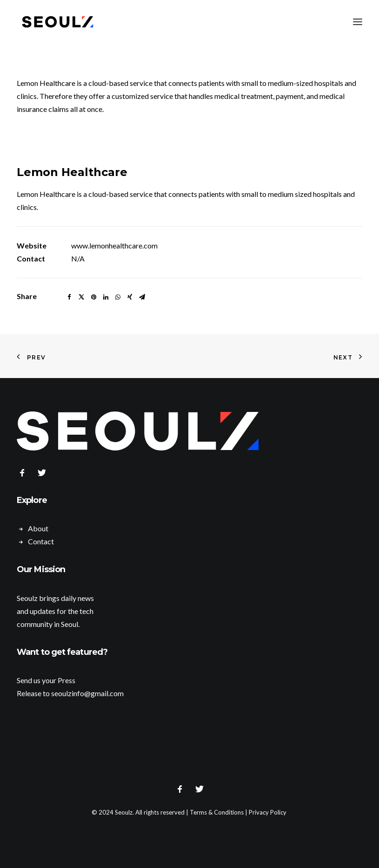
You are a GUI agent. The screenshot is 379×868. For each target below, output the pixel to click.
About (38, 528)
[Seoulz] (58, 22)
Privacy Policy (268, 812)
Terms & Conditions (217, 812)
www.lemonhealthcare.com (114, 245)
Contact (41, 541)
